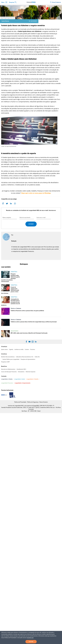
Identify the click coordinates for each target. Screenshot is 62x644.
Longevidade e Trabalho (32, 379)
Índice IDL (37, 357)
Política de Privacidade (20, 402)
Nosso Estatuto (44, 402)
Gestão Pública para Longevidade (11, 359)
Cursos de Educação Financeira (9, 372)
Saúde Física (14, 272)
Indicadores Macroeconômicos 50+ (25, 357)
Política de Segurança (33, 402)
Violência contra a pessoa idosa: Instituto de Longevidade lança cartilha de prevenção (34, 322)
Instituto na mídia (19, 349)
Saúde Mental (5, 21)
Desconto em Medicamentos (8, 369)
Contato (27, 349)
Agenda (11, 349)
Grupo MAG (36, 406)
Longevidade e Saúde (20, 379)
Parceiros (33, 349)
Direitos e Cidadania (16, 308)
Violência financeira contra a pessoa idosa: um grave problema (27, 311)
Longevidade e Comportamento (23, 383)
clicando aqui (13, 638)
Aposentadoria (14, 331)
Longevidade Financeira (7, 383)
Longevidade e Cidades (7, 379)
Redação (14, 241)
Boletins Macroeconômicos (8, 357)
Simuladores (21, 372)
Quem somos (4, 349)
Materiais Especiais (31, 372)
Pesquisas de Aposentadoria (28, 359)
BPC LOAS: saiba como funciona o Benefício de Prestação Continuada (29, 333)
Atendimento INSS (21, 369)
